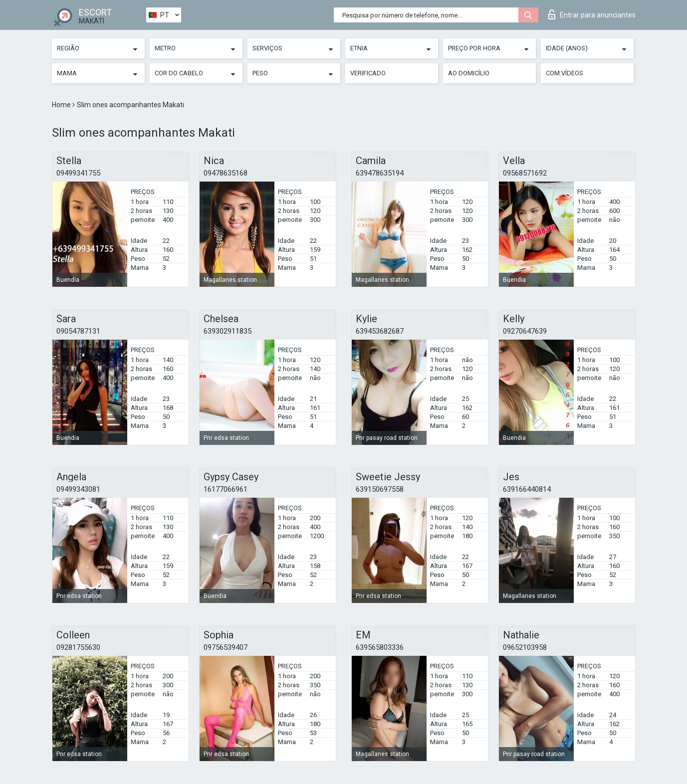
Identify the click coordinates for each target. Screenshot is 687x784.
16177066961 (226, 489)
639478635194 (380, 173)
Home (62, 105)
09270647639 (525, 331)
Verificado (368, 73)
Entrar (592, 14)
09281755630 (78, 647)
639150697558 (380, 489)
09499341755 (78, 173)
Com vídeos (565, 73)
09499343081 (78, 489)
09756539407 (226, 647)
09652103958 (525, 647)
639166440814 (527, 489)
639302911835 (228, 331)
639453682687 (380, 331)
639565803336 (380, 647)
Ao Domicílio (469, 73)
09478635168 (226, 173)
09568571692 (525, 173)
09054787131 (78, 331)
